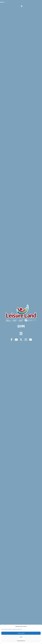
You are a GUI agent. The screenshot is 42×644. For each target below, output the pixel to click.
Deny (21, 637)
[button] (11, 340)
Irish (4, 2)
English (2, 2)
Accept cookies (21, 633)
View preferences (21, 641)
